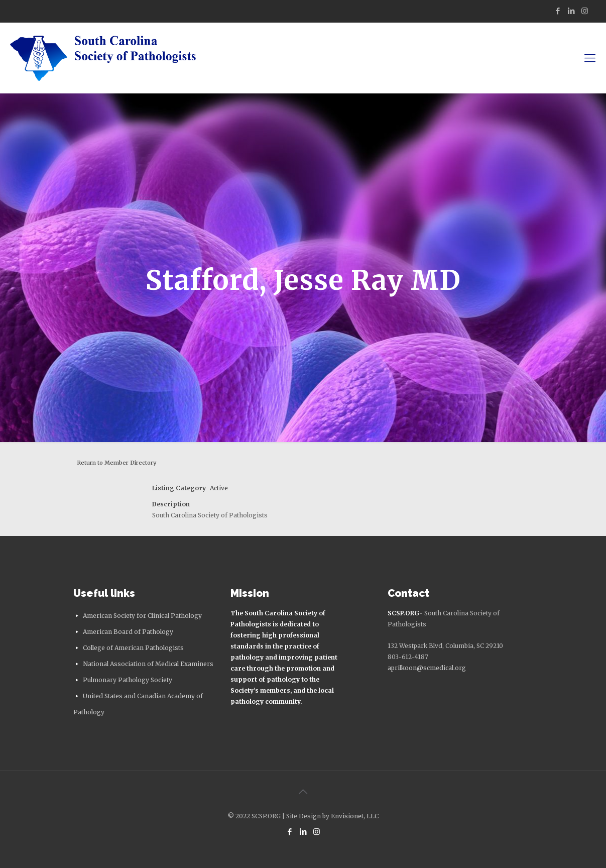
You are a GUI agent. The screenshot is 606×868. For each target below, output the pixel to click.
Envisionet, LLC (355, 816)
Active (219, 488)
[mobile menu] (590, 58)
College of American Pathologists (133, 648)
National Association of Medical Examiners (148, 664)
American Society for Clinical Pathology (142, 616)
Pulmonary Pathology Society (128, 680)
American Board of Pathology (128, 632)
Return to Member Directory (116, 463)
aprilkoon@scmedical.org (427, 668)
